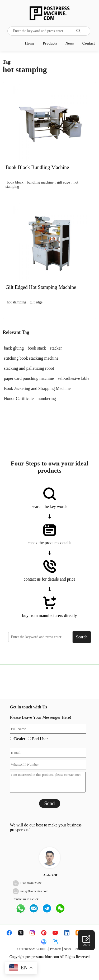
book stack (37, 348)
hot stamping (16, 302)
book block (15, 182)
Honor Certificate (19, 398)
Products (50, 43)
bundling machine (40, 182)
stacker (56, 348)
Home (30, 43)
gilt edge (63, 182)
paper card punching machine (29, 378)
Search (82, 637)
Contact (89, 43)
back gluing (14, 348)
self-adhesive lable (74, 378)
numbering (47, 398)
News (70, 43)
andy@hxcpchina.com (34, 891)
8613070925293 (32, 883)
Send (50, 803)
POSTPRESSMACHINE (32, 949)
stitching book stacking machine (31, 358)
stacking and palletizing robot (29, 368)
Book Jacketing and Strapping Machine (37, 388)
